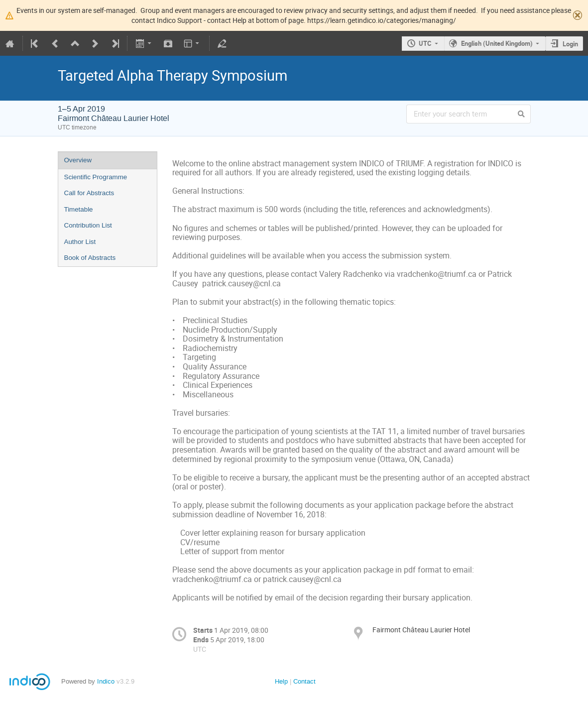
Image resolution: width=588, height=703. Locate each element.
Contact (304, 681)
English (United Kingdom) (497, 43)
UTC (425, 43)
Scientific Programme (96, 177)
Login (570, 44)
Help (281, 681)
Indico (106, 681)
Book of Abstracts (90, 258)
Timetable (79, 209)
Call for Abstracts (89, 193)
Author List (80, 242)
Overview (78, 160)
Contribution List (88, 225)
